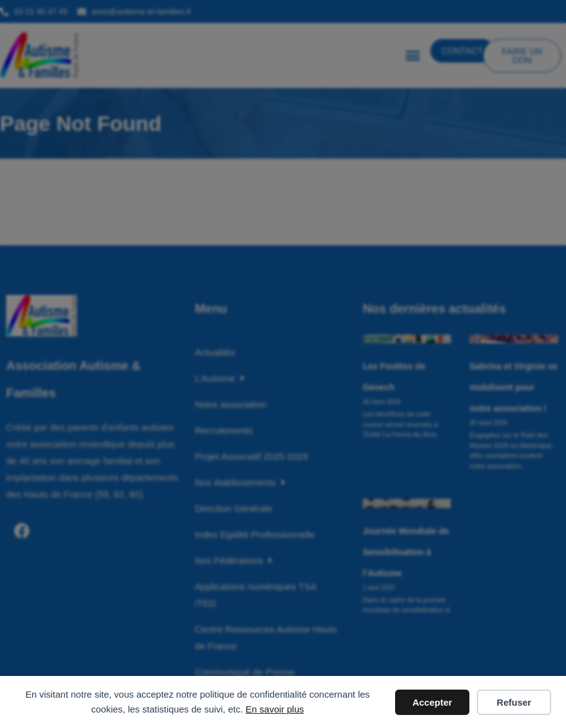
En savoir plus (275, 709)
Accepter (432, 702)
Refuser (514, 702)
